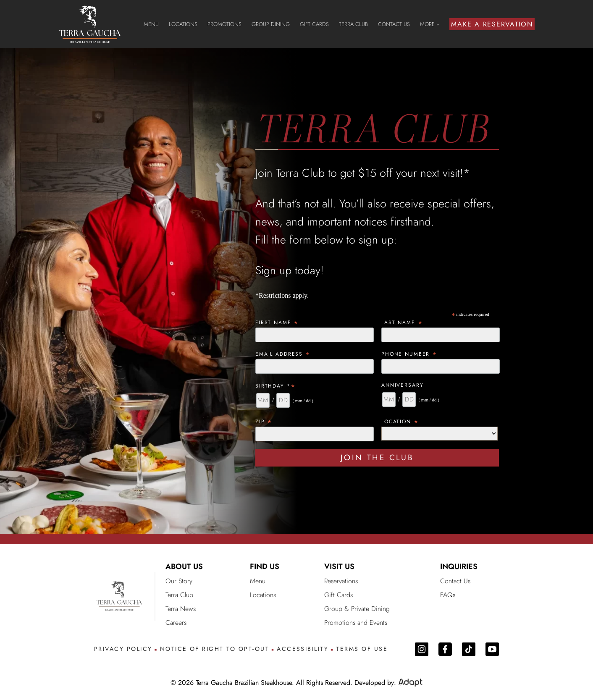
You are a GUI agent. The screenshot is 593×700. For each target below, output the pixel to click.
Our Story (179, 581)
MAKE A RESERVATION (492, 24)
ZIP (264, 421)
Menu (258, 581)
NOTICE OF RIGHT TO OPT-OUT (215, 649)
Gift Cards (338, 595)
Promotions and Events (356, 623)
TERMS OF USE (362, 649)
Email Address (283, 354)
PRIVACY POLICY (123, 649)
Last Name (402, 322)
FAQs (448, 595)
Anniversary (402, 385)
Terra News (181, 609)
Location (400, 421)
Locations (263, 595)
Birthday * (276, 386)
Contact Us (455, 581)
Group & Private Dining (357, 609)
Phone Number (409, 354)
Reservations (341, 581)
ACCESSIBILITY (303, 649)
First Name (277, 322)
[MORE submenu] (438, 24)
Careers (176, 623)
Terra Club (179, 595)
